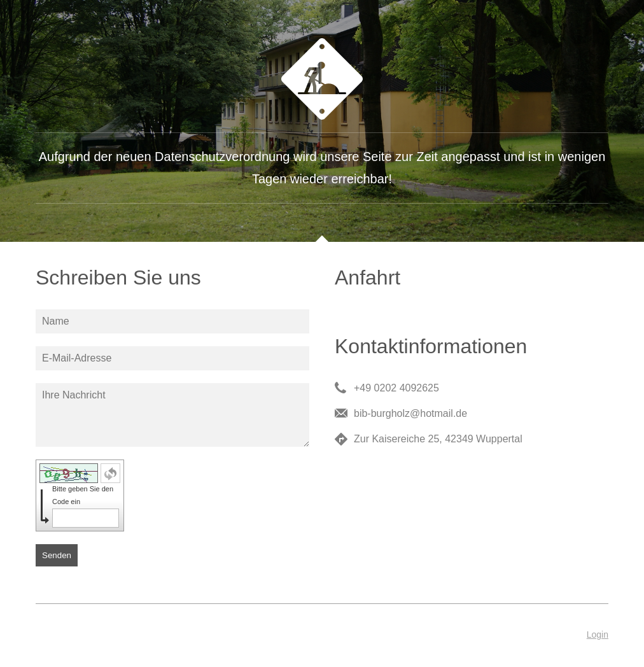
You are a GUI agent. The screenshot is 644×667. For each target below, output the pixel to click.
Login (598, 635)
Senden (57, 555)
